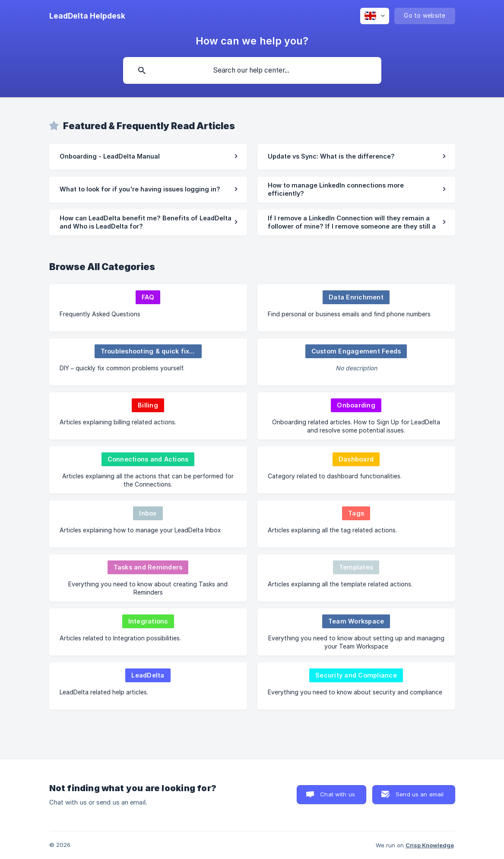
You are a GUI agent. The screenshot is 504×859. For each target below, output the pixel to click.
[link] (148, 157)
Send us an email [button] (420, 794)
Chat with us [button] (338, 794)
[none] (87, 16)
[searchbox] (252, 70)
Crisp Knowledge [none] (430, 845)
